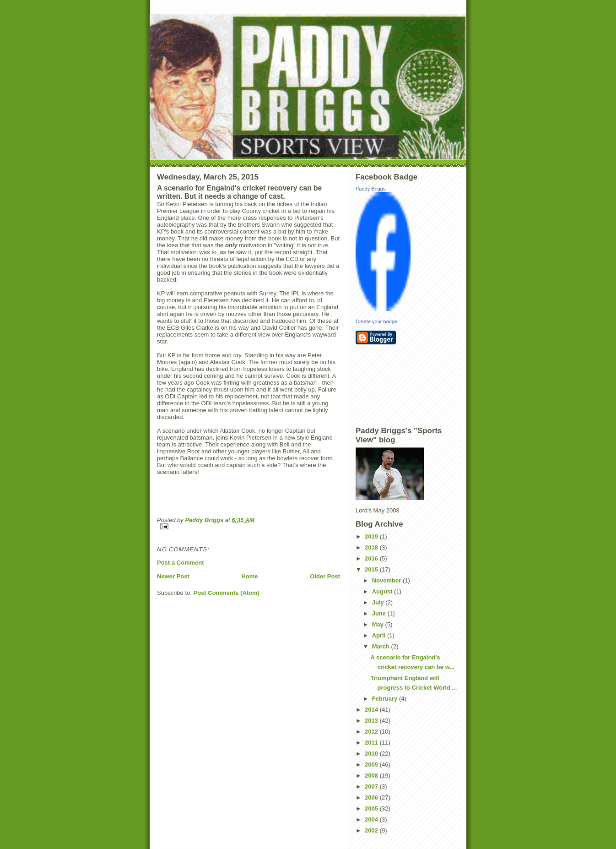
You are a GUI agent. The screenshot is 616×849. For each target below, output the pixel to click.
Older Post (325, 576)
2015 (372, 569)
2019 (372, 536)
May (379, 624)
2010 (372, 754)
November (387, 580)
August (383, 591)
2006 (372, 797)
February (386, 699)
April (380, 635)
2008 (372, 776)
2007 (372, 786)
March (382, 646)
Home (249, 576)
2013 (372, 721)
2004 (372, 819)
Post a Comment (181, 563)
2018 (372, 547)
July (379, 602)
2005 (372, 808)
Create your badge (376, 321)
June (380, 613)
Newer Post (173, 576)
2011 (372, 743)
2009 (372, 765)
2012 (372, 732)
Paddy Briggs (370, 189)
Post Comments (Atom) (227, 593)
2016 (372, 558)
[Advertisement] (397, 385)
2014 (372, 710)
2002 (372, 830)
